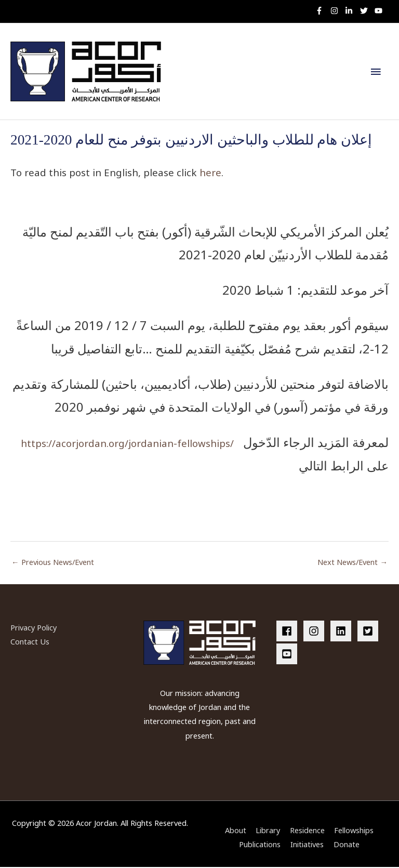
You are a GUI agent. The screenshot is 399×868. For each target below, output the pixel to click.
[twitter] (367, 11)
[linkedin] (343, 632)
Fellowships (354, 832)
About (236, 832)
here (210, 174)
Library (268, 832)
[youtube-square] (288, 655)
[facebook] (289, 632)
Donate (347, 846)
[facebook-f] (322, 11)
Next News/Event (353, 563)
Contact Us (30, 642)
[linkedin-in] (351, 11)
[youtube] (380, 11)
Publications (260, 846)
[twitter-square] (370, 632)
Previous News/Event (53, 563)
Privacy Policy (34, 628)
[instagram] (337, 11)
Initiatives (307, 846)
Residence (307, 832)
